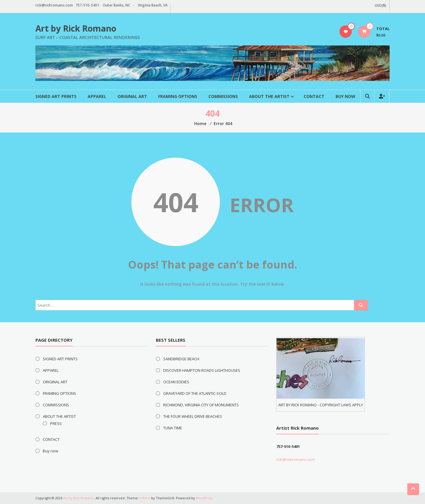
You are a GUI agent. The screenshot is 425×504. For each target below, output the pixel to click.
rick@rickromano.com (295, 459)
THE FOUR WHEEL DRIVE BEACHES (193, 416)
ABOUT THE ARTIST (269, 96)
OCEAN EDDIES (176, 382)
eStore (145, 498)
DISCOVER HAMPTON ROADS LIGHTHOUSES (202, 370)
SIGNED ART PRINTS (56, 96)
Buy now (345, 96)
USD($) (381, 5)
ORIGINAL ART (132, 96)
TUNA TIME (173, 428)
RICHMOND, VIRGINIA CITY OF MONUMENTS (201, 405)
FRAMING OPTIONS (178, 96)
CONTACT (314, 96)
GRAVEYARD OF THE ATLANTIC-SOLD (195, 393)
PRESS (56, 423)
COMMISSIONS (223, 96)
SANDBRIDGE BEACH (181, 359)
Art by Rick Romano (76, 28)
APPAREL (97, 96)
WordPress (205, 498)
